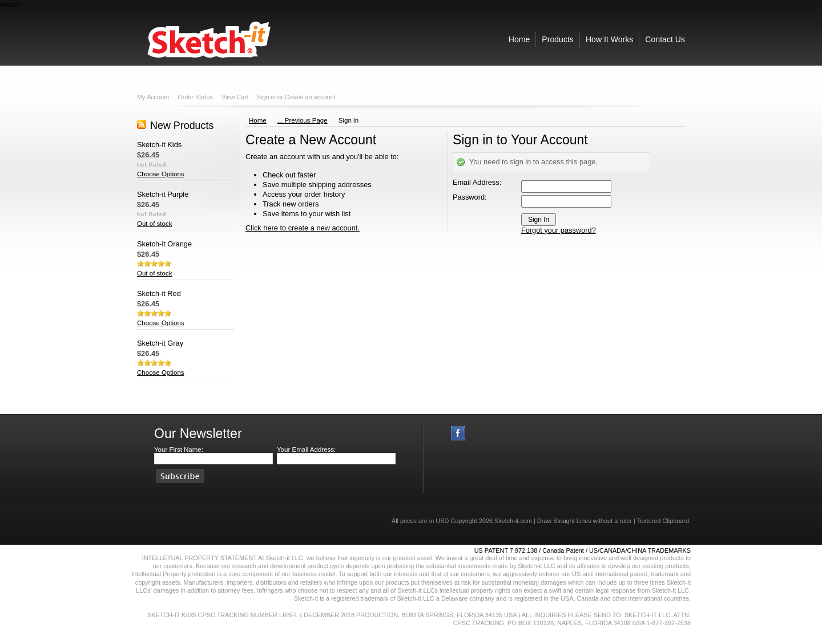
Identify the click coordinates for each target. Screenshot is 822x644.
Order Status (195, 97)
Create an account (310, 97)
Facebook (458, 433)
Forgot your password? (559, 230)
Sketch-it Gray (160, 343)
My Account (153, 97)
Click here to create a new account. (303, 228)
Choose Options (161, 174)
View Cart (235, 97)
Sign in (266, 97)
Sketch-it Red (159, 293)
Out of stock (154, 224)
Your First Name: (179, 449)
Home (258, 120)
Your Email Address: (306, 449)
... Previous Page (303, 120)
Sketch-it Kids (159, 145)
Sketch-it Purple (163, 194)
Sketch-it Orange (164, 244)
